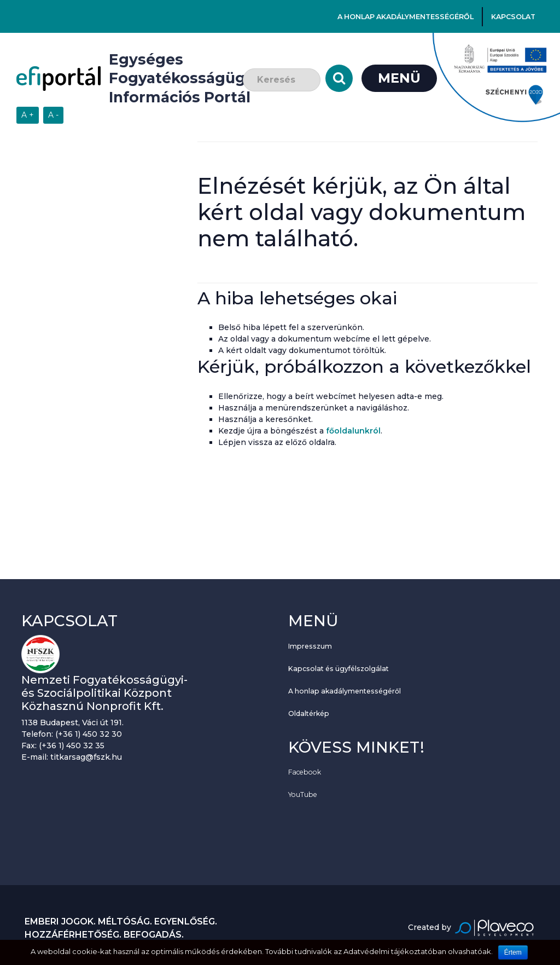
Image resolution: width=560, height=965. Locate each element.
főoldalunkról (353, 431)
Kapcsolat (513, 17)
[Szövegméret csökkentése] (53, 115)
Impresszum (310, 646)
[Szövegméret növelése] (28, 115)
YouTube (303, 794)
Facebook (305, 772)
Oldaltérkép (309, 713)
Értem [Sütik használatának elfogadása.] (513, 952)
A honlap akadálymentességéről (406, 17)
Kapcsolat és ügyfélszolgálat (339, 669)
